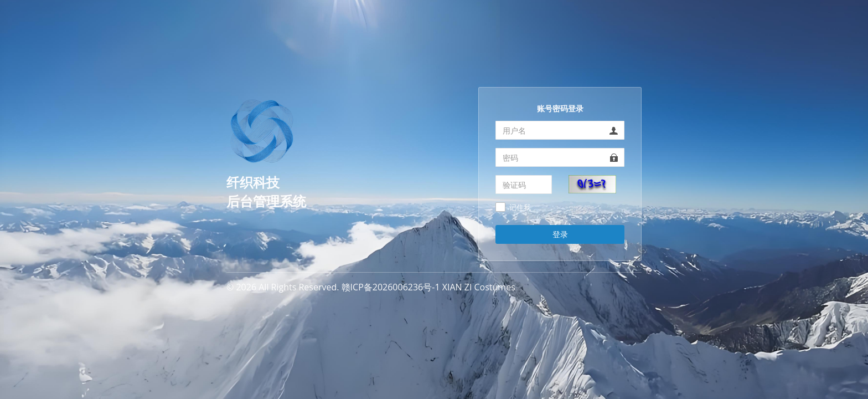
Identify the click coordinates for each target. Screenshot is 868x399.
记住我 (520, 208)
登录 (560, 234)
